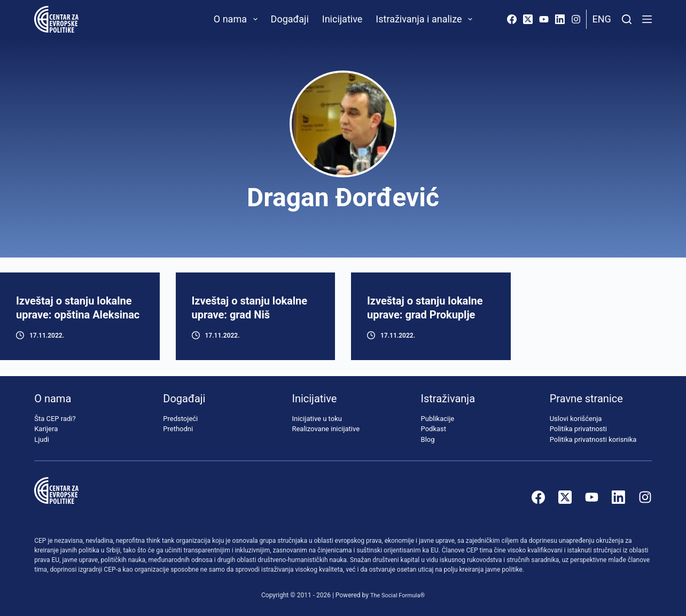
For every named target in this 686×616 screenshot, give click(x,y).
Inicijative (342, 19)
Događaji (290, 19)
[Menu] (647, 19)
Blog (428, 439)
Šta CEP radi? (55, 419)
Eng (601, 19)
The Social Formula (395, 595)
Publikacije (438, 419)
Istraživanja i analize (426, 19)
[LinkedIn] (560, 19)
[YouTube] (544, 19)
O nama (238, 19)
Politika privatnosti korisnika (593, 439)
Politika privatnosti (578, 429)
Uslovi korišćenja (576, 419)
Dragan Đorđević (343, 197)
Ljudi (42, 439)
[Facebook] (512, 19)
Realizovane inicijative (326, 429)
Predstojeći (180, 419)
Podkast (434, 429)
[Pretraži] (627, 19)
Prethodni (178, 429)
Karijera (46, 429)
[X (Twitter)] (528, 19)
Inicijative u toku (317, 419)
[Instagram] (576, 19)
